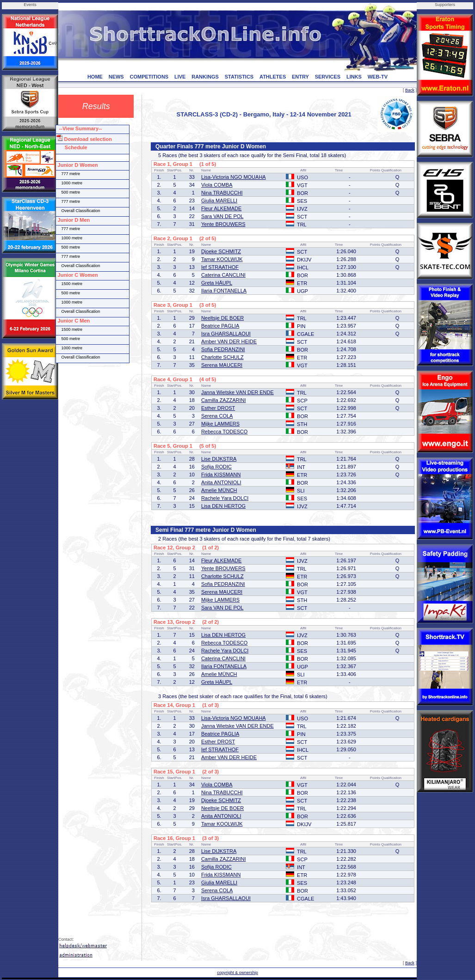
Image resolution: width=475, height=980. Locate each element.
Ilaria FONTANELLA (224, 291)
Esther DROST (218, 408)
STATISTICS (239, 77)
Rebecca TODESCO (224, 432)
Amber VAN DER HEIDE (229, 341)
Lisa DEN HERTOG (223, 506)
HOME (95, 77)
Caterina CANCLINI (223, 275)
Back (410, 90)
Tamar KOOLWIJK (222, 259)
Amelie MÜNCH (219, 490)
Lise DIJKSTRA (219, 459)
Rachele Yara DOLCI (225, 498)
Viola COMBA (217, 185)
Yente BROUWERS (223, 224)
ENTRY (300, 77)
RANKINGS (205, 77)
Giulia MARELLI (219, 201)
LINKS (354, 77)
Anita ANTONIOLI (221, 482)
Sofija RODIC (216, 467)
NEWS (116, 77)
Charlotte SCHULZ (222, 357)
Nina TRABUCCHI (222, 193)
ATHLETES (273, 77)
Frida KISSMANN (221, 475)
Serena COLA (217, 416)
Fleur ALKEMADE (221, 208)
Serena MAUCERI (222, 365)
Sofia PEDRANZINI (223, 349)
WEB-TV (378, 77)
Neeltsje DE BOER (222, 318)
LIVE (180, 77)
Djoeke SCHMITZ (221, 251)
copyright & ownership (237, 973)
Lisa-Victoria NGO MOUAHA (234, 177)
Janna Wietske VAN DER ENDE (237, 392)
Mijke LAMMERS (220, 424)
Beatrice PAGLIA (220, 326)
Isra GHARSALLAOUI (226, 334)
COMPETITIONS (149, 77)
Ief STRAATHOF (220, 267)
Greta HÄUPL (217, 283)
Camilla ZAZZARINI (224, 400)
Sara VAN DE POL (222, 216)
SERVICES (328, 77)
